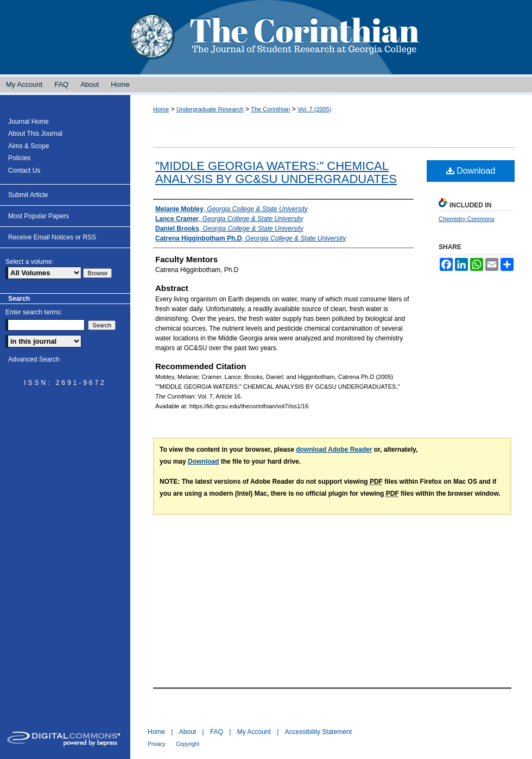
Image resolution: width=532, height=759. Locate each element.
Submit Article (28, 195)
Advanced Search (34, 359)
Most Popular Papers (39, 216)
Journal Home (28, 122)
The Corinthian (266, 37)
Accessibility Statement (318, 732)
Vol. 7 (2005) (314, 109)
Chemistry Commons (467, 219)
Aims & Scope (28, 146)
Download (471, 171)
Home (161, 109)
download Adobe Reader (334, 450)
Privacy (157, 744)
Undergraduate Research (210, 109)
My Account (254, 732)
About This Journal (35, 134)
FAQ (217, 732)
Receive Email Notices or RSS (52, 237)
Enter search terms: (34, 312)
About (188, 732)
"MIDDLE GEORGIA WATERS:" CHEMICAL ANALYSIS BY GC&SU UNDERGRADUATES (276, 172)
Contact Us (24, 170)
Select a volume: (30, 262)
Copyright (188, 744)
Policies (19, 158)
